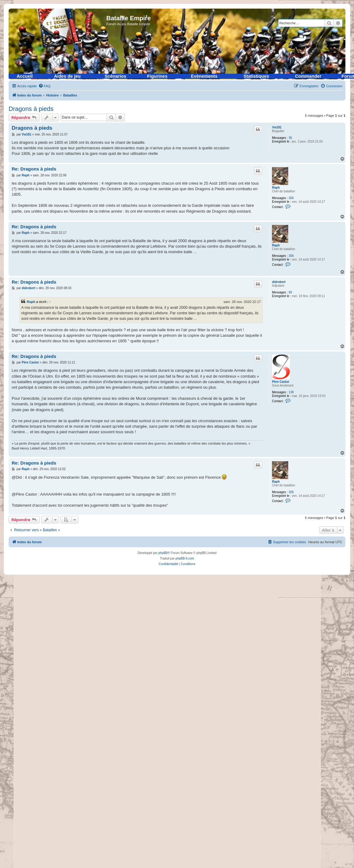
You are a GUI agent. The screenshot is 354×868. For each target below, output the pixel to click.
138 (291, 392)
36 (290, 138)
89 (290, 292)
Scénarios (116, 76)
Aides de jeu (67, 76)
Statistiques (256, 76)
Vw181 (277, 127)
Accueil (25, 76)
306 (291, 198)
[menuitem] (45, 86)
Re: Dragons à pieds (34, 169)
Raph (276, 188)
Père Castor (281, 382)
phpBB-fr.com (185, 558)
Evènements (204, 76)
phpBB (163, 553)
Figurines (157, 76)
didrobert (279, 282)
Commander (308, 76)
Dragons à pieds (31, 109)
